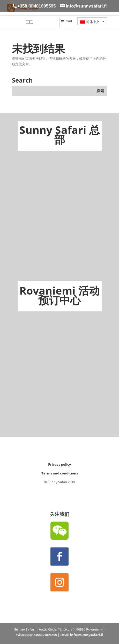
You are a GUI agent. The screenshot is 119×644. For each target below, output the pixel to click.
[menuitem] (92, 21)
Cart (69, 21)
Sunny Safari (25, 629)
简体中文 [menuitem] (93, 22)
